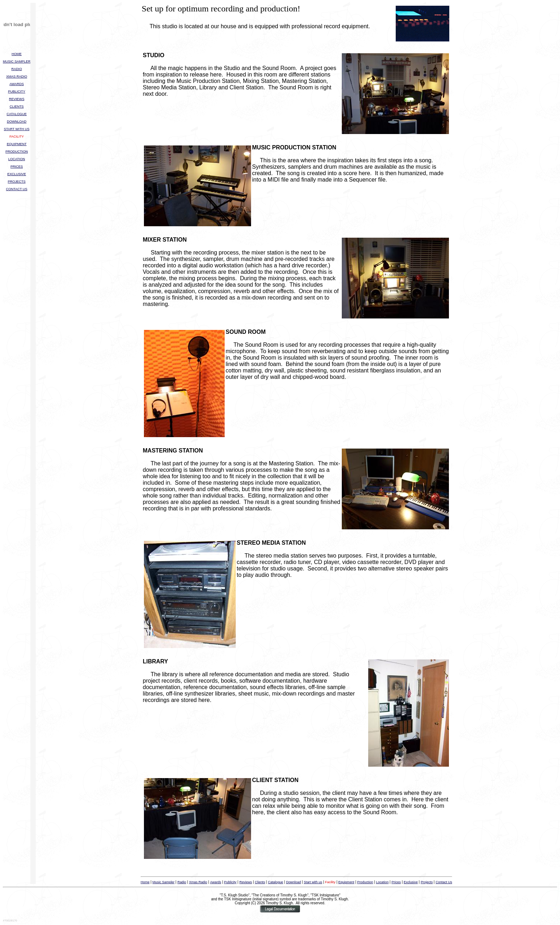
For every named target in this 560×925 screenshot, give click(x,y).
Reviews (246, 882)
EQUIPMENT (17, 144)
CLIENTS (17, 107)
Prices (396, 882)
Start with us (313, 882)
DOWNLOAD (17, 122)
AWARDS (16, 84)
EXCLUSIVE (16, 174)
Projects (427, 882)
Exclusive (411, 882)
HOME (17, 54)
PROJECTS (17, 182)
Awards (216, 882)
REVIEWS (17, 99)
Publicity (230, 882)
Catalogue (276, 882)
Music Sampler (164, 882)
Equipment (346, 882)
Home (145, 882)
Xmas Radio (198, 882)
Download (294, 882)
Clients (260, 882)
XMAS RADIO (17, 76)
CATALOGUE (17, 114)
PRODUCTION (17, 152)
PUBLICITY (17, 91)
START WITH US (17, 129)
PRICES (17, 167)
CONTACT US (17, 189)
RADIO (17, 69)
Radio (182, 882)
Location (382, 882)
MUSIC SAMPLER (17, 61)
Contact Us (444, 882)
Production (365, 882)
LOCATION (17, 159)
